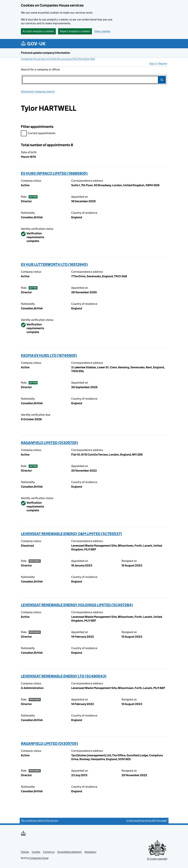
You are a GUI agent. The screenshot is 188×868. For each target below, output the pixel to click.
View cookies (102, 31)
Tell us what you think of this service (39, 820)
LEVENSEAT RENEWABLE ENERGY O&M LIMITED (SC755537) (71, 534)
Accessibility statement (70, 852)
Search (162, 80)
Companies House (39, 858)
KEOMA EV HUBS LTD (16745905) (49, 355)
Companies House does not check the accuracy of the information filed (58, 59)
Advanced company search (38, 91)
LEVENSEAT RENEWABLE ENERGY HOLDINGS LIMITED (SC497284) (77, 605)
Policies (25, 852)
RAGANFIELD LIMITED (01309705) (49, 443)
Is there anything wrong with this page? (147, 820)
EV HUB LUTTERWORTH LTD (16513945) (54, 264)
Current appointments (38, 134)
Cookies (36, 852)
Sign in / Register (158, 63)
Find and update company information (46, 53)
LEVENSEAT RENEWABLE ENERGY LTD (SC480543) (64, 676)
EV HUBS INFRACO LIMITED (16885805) (54, 173)
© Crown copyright (157, 859)
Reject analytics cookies (75, 31)
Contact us (49, 852)
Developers (90, 852)
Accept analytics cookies (38, 31)
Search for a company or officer (40, 69)
